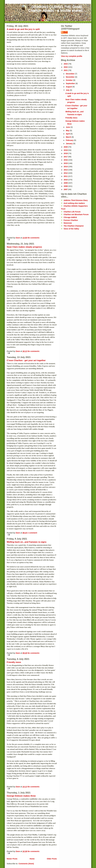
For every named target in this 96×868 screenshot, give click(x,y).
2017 (66, 157)
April (68, 134)
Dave (66, 32)
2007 (66, 189)
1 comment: (32, 533)
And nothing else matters (74, 203)
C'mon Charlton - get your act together (26, 360)
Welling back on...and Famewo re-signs (27, 542)
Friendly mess (14, 662)
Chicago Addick (70, 217)
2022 (66, 67)
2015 (66, 163)
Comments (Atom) (26, 864)
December (70, 74)
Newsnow (68, 223)
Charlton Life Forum (72, 212)
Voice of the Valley (71, 229)
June (68, 127)
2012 (66, 173)
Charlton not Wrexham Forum (76, 214)
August (69, 87)
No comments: (34, 238)
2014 (66, 167)
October (69, 80)
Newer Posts (12, 859)
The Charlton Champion (74, 226)
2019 (66, 150)
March (69, 137)
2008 (66, 186)
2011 (66, 176)
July (68, 90)
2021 (66, 70)
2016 (66, 160)
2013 (66, 170)
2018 (66, 153)
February (70, 140)
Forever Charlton (71, 220)
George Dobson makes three (21, 796)
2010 (66, 180)
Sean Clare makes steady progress (24, 247)
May (68, 131)
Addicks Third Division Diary (76, 200)
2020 (66, 147)
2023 (66, 64)
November (70, 77)
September (71, 83)
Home (32, 859)
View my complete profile (72, 56)
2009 (66, 183)
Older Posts (52, 859)
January (69, 144)
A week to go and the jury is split (23, 29)
